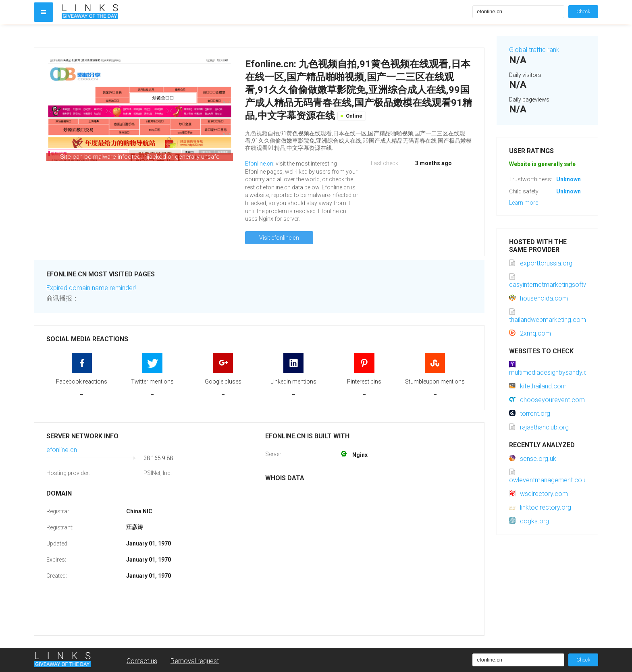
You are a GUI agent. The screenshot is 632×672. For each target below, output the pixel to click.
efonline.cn (62, 450)
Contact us (142, 661)
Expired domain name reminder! (91, 288)
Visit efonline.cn (279, 238)
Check (583, 11)
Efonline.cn (259, 164)
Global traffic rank (534, 50)
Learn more (524, 203)
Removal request (195, 661)
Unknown (569, 179)
